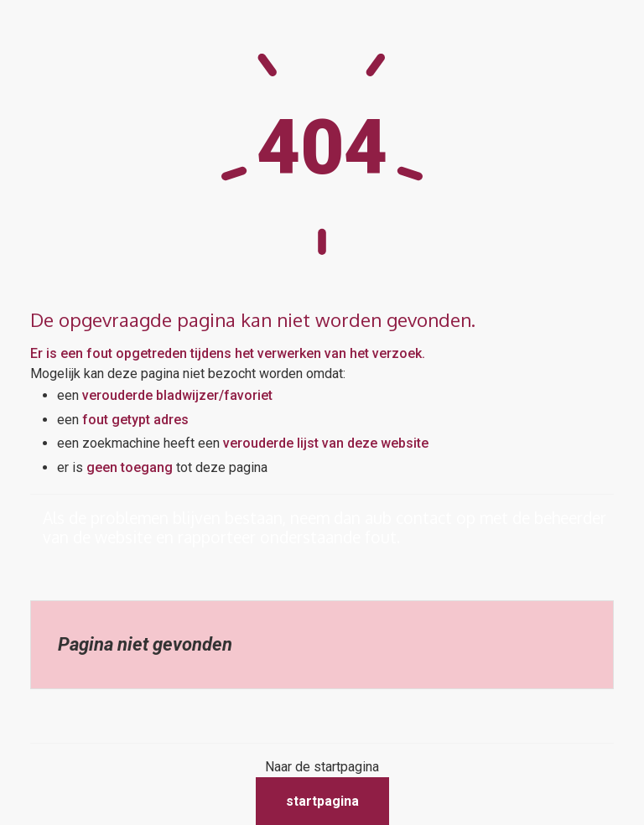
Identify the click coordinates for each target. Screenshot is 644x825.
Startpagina (322, 801)
